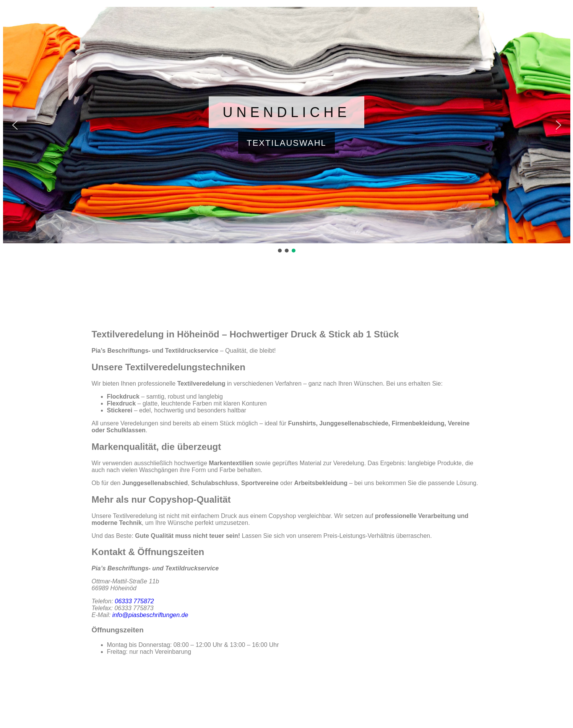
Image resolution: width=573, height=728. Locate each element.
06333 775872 (134, 601)
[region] (287, 130)
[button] (287, 125)
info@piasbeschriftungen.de (150, 615)
